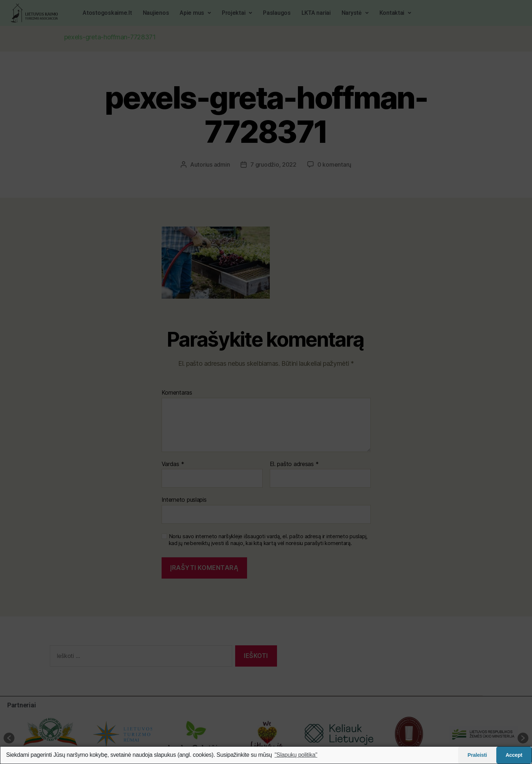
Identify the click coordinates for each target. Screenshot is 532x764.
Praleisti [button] (477, 755)
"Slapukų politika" (296, 755)
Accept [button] (514, 755)
